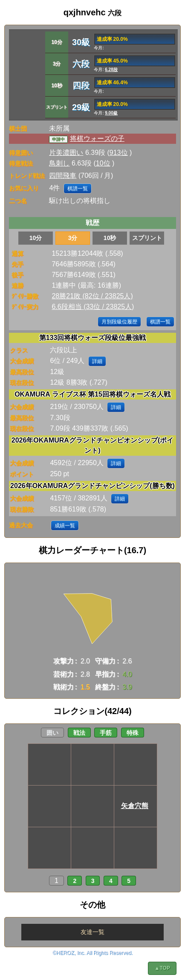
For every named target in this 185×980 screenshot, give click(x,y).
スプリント (147, 238)
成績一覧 (65, 526)
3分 (73, 238)
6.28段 (111, 70)
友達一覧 (92, 932)
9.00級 (111, 113)
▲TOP (162, 968)
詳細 (97, 361)
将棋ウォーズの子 (97, 139)
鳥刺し (59, 163)
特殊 (133, 733)
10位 (103, 163)
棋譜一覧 (78, 189)
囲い (52, 733)
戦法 (79, 733)
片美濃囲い (66, 153)
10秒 (110, 238)
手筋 (106, 733)
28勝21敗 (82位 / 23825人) (92, 296)
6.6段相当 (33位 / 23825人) (93, 307)
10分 (36, 238)
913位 (119, 153)
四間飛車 (63, 176)
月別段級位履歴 (119, 322)
